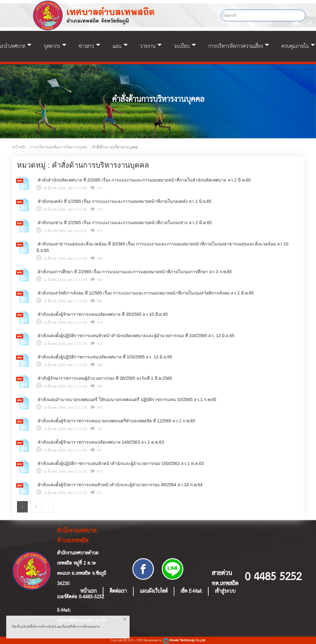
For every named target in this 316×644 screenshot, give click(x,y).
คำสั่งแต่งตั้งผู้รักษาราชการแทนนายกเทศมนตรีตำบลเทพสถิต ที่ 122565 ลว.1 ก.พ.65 (116, 421)
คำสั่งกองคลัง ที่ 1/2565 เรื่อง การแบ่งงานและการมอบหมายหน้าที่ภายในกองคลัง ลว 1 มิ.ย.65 (124, 201)
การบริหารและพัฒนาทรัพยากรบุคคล (59, 147)
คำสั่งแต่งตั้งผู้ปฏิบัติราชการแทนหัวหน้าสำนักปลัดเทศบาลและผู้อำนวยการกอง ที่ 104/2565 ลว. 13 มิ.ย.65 (135, 336)
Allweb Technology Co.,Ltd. (184, 640)
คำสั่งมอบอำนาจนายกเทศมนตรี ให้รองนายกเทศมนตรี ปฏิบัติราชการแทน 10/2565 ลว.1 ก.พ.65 (126, 399)
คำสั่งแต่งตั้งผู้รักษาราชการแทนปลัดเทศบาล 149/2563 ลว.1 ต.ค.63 (100, 442)
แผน (117, 46)
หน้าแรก (88, 591)
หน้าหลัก (19, 147)
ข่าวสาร (86, 46)
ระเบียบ (182, 46)
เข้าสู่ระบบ (225, 591)
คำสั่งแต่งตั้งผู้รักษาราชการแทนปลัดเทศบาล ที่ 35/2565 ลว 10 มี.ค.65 (102, 314)
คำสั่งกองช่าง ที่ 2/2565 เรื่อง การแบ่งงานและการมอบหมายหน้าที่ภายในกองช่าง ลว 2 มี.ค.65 (124, 223)
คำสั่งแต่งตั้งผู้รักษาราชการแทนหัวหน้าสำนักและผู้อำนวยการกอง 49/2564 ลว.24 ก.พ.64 (119, 485)
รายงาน (148, 46)
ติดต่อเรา (118, 591)
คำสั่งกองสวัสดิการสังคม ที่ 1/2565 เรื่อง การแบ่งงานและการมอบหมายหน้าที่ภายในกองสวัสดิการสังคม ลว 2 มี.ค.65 (145, 293)
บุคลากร (52, 46)
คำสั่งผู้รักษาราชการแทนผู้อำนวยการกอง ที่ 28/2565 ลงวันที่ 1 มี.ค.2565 (104, 378)
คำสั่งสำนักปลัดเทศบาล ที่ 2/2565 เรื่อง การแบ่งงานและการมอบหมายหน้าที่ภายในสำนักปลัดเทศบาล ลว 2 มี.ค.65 (143, 180)
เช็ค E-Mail (191, 591)
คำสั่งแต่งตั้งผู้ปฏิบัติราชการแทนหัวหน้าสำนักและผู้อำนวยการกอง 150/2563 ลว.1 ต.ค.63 (120, 463)
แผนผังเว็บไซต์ (154, 591)
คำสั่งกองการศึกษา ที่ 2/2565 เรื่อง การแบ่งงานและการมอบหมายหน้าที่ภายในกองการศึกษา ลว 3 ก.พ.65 (134, 272)
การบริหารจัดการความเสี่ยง (236, 46)
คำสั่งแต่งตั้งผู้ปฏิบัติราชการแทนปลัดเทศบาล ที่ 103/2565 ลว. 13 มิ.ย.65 (104, 357)
